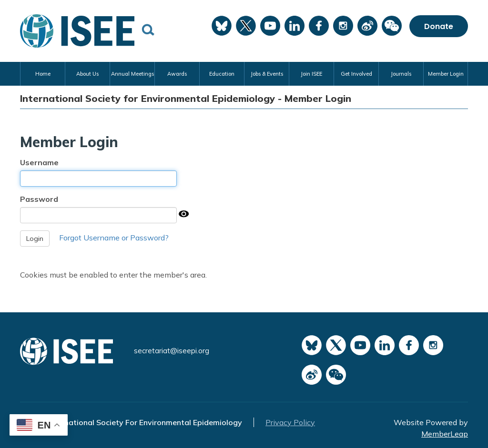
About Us (87, 74)
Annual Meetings (132, 74)
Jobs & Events (267, 74)
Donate (439, 26)
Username (39, 162)
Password (39, 199)
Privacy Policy (290, 422)
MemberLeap (445, 434)
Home (43, 74)
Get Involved (356, 74)
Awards (177, 74)
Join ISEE (311, 74)
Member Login (446, 74)
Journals (401, 74)
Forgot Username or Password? (114, 238)
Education (222, 74)
